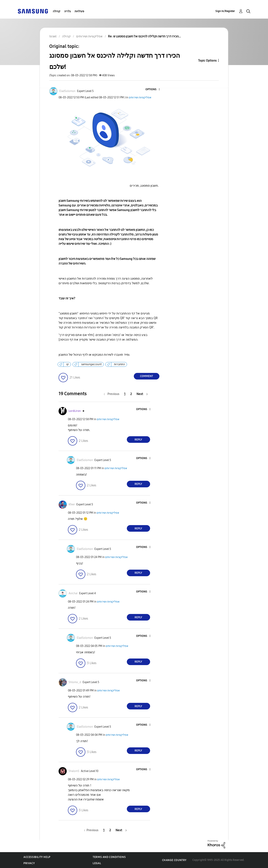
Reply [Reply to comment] (138, 440)
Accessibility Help (37, 857)
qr (68, 364)
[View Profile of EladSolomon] (67, 91)
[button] (153, 90)
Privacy (29, 863)
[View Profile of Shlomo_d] (75, 682)
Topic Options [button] (207, 61)
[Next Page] (142, 394)
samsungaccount (91, 364)
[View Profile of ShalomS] (74, 771)
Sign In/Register (225, 11)
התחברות (119, 364)
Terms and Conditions (109, 857)
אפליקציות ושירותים (140, 97)
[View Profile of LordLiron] (75, 411)
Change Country (174, 860)
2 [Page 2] (131, 394)
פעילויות (79, 11)
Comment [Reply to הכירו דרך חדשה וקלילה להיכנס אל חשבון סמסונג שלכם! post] (147, 376)
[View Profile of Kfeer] (72, 504)
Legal (97, 863)
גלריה (67, 11)
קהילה (57, 11)
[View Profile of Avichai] (73, 593)
